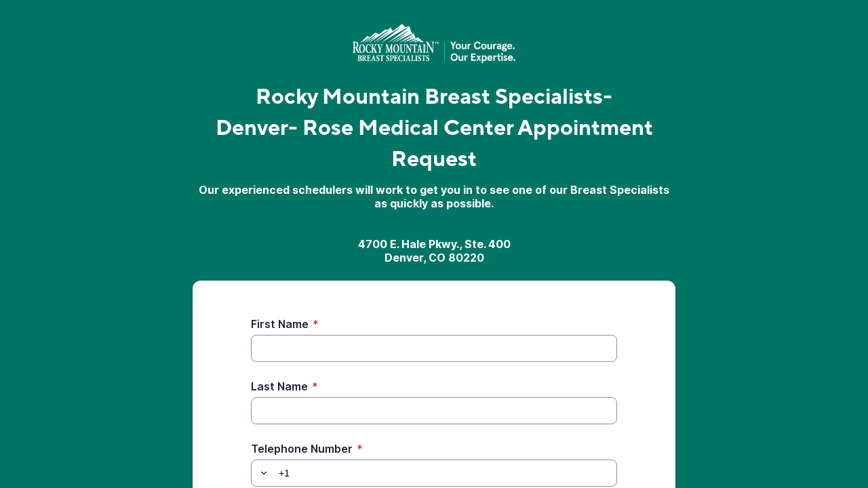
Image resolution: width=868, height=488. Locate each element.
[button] (262, 473)
